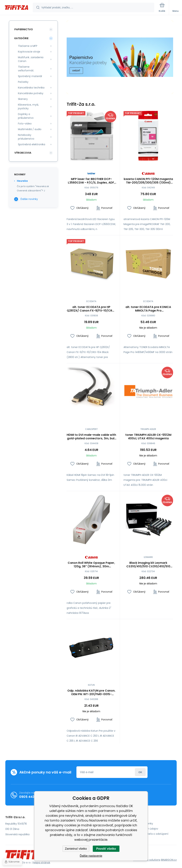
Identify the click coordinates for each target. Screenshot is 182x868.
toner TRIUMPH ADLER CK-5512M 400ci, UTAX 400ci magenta (148, 436)
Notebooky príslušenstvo (26, 137)
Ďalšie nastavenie (91, 856)
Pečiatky (23, 82)
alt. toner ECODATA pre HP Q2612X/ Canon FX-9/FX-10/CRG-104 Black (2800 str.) (91, 309)
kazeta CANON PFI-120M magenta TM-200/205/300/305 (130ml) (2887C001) (148, 181)
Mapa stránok (42, 862)
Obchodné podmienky (139, 823)
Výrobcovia (23, 153)
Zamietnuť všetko (76, 849)
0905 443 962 (30, 797)
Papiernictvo (24, 29)
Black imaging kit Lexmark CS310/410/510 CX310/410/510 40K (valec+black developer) (148, 564)
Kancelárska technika (31, 88)
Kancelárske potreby (31, 93)
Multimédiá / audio (30, 129)
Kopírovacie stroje (29, 52)
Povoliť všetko (106, 849)
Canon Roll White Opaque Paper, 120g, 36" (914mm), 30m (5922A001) (91, 564)
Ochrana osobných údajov (142, 829)
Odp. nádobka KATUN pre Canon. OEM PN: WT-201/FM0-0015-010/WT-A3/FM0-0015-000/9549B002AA (91, 692)
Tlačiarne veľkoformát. (26, 69)
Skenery (23, 99)
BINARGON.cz (169, 860)
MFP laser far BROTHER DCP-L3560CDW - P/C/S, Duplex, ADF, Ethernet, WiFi (91, 181)
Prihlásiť (140, 772)
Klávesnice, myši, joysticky (28, 107)
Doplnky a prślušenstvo (26, 116)
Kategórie (21, 38)
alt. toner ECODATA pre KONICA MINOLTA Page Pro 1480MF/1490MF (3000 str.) (148, 309)
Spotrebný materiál (30, 76)
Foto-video (25, 124)
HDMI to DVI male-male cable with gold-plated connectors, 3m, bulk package (91, 436)
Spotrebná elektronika (32, 144)
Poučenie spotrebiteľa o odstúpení (147, 834)
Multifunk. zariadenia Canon (31, 59)
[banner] (17, 8)
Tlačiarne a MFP (28, 46)
